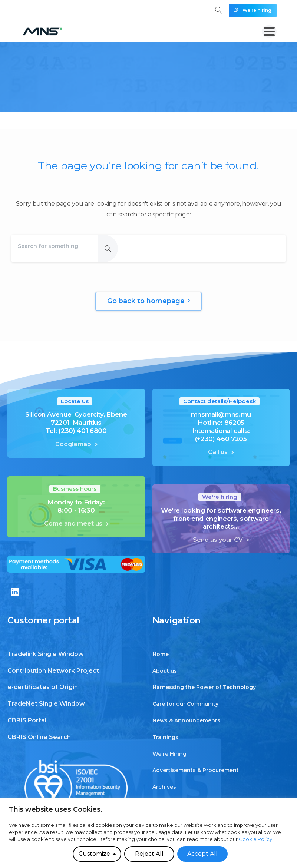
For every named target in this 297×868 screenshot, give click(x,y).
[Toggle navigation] (269, 32)
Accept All (202, 854)
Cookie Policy (255, 839)
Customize (94, 854)
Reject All (149, 854)
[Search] (55, 246)
